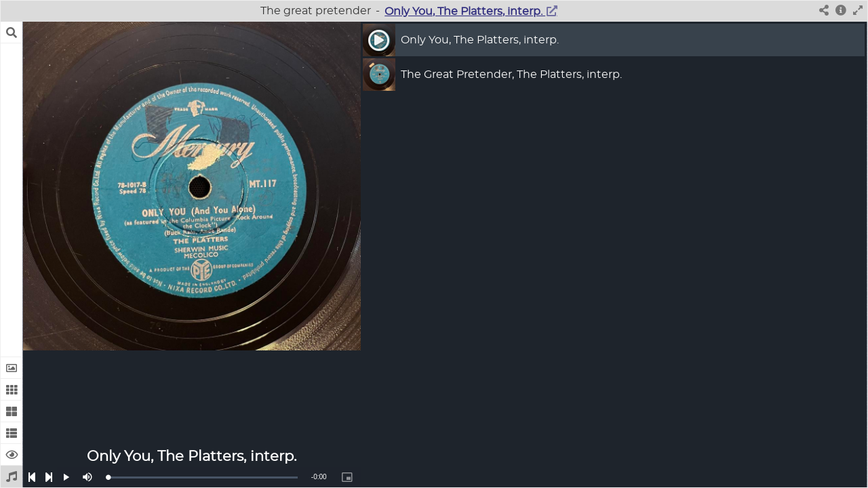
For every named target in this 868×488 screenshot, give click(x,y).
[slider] (203, 477)
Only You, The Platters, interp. (465, 12)
